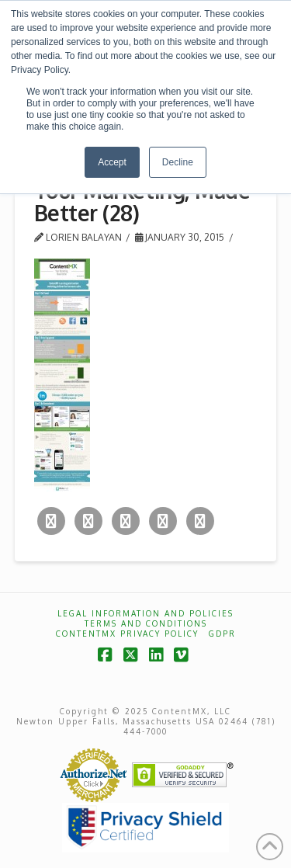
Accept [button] (112, 162)
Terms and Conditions (146, 623)
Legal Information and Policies (145, 613)
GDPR (222, 634)
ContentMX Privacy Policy (127, 634)
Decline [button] (178, 162)
